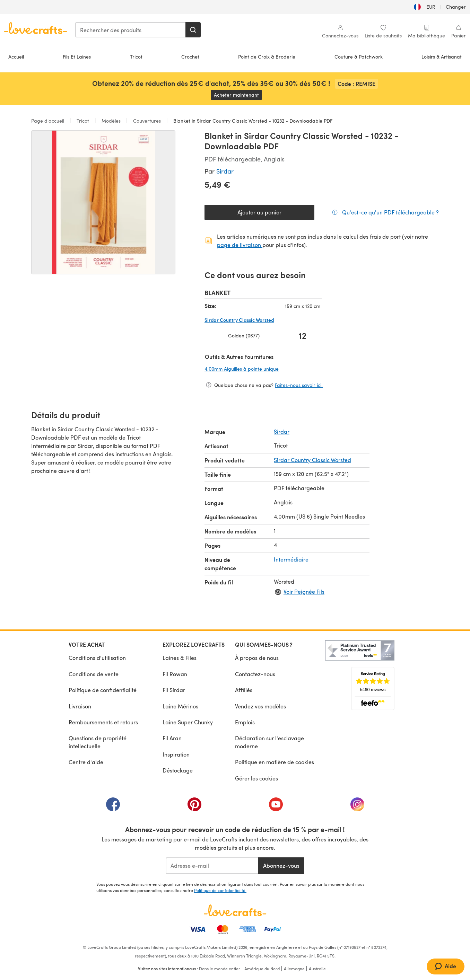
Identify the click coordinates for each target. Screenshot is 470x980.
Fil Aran (172, 738)
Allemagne (294, 969)
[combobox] (131, 30)
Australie (317, 969)
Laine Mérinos (180, 706)
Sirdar (225, 171)
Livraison (80, 706)
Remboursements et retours (103, 722)
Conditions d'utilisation (97, 658)
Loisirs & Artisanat (442, 57)
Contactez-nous (255, 674)
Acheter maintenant (238, 95)
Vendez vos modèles (260, 706)
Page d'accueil (48, 121)
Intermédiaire (291, 559)
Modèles (111, 121)
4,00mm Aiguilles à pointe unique (263, 369)
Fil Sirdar (174, 690)
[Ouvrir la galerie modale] (103, 202)
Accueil (16, 57)
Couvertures (147, 121)
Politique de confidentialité (103, 690)
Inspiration (176, 754)
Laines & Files (180, 658)
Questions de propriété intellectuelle (98, 742)
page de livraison (240, 245)
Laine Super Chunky (188, 722)
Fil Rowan (175, 674)
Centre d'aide (86, 762)
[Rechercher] (193, 30)
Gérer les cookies (256, 778)
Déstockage (178, 770)
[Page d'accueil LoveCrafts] (235, 910)
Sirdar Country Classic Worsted (312, 460)
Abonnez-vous (281, 866)
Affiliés (244, 690)
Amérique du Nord (262, 969)
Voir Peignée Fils (304, 591)
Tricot (136, 57)
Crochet (190, 57)
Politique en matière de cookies (275, 762)
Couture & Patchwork (359, 57)
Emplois (245, 722)
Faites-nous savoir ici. (299, 385)
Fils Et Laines (77, 57)
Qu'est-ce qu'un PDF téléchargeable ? (390, 212)
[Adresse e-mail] (212, 866)
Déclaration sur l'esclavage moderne (269, 742)
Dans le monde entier (220, 969)
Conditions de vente (94, 674)
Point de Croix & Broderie (267, 57)
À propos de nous (257, 658)
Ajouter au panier (259, 212)
